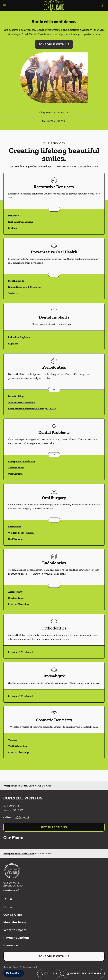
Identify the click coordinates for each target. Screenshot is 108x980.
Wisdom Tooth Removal (21, 533)
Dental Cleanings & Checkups (24, 287)
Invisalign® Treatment (21, 652)
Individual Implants (19, 337)
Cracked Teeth (16, 468)
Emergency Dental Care (21, 461)
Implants (13, 343)
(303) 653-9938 (58, 121)
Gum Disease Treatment (22, 402)
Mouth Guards (16, 281)
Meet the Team (15, 922)
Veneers (13, 740)
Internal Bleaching (18, 604)
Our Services (13, 915)
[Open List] (54, 209)
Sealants (13, 293)
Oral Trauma (15, 474)
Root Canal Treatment (20, 222)
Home (8, 907)
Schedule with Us (54, 44)
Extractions (15, 527)
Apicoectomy (15, 592)
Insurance (11, 945)
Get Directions (54, 827)
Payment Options (16, 938)
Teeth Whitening (17, 746)
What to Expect (15, 930)
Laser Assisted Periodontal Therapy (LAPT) (32, 409)
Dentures (13, 216)
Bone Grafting (16, 396)
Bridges (12, 228)
